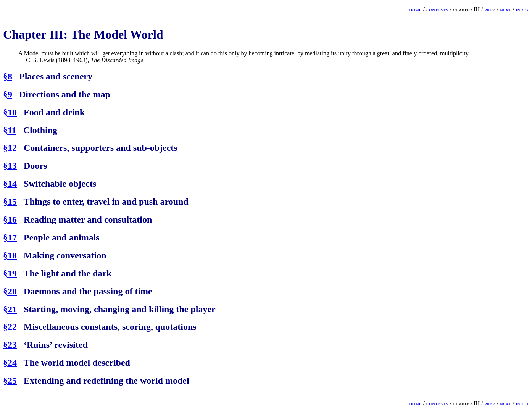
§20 (10, 291)
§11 (10, 130)
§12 (10, 148)
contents (437, 9)
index (522, 9)
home (415, 9)
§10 (10, 112)
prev (490, 9)
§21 (10, 309)
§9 (8, 94)
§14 (10, 184)
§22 (10, 327)
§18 (10, 255)
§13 (10, 166)
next (505, 9)
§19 (10, 273)
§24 (10, 363)
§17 (10, 237)
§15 (10, 202)
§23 (10, 345)
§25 (10, 381)
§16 (10, 219)
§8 (8, 76)
